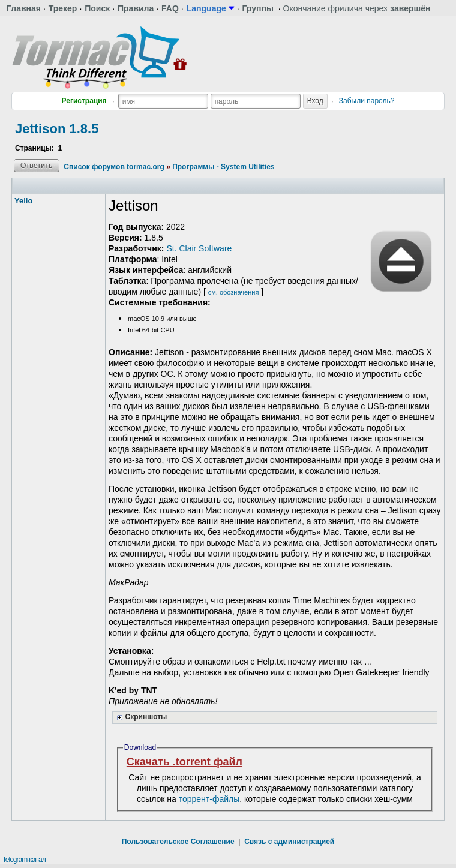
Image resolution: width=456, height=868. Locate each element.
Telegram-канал (24, 860)
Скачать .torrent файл (184, 762)
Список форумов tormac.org (114, 167)
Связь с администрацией (289, 842)
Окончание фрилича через (357, 8)
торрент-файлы (209, 799)
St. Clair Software (199, 248)
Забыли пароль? (367, 101)
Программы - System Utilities (223, 167)
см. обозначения (234, 292)
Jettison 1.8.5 (57, 129)
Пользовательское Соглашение (178, 842)
